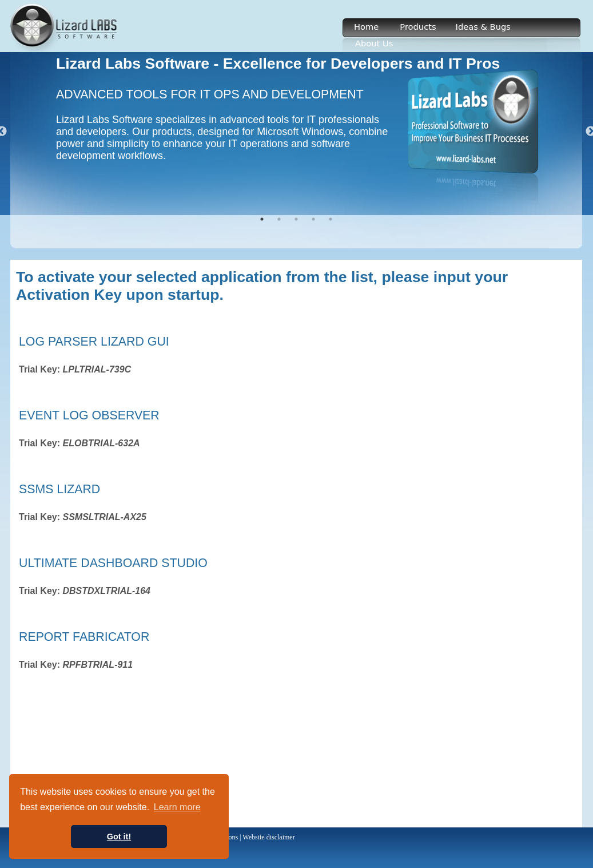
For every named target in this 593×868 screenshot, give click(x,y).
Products (418, 27)
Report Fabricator (84, 637)
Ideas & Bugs (483, 27)
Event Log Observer (89, 415)
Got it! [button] (119, 837)
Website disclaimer (268, 837)
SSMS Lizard (59, 489)
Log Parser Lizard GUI (94, 342)
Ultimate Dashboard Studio (113, 563)
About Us (374, 43)
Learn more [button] (177, 807)
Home (366, 27)
